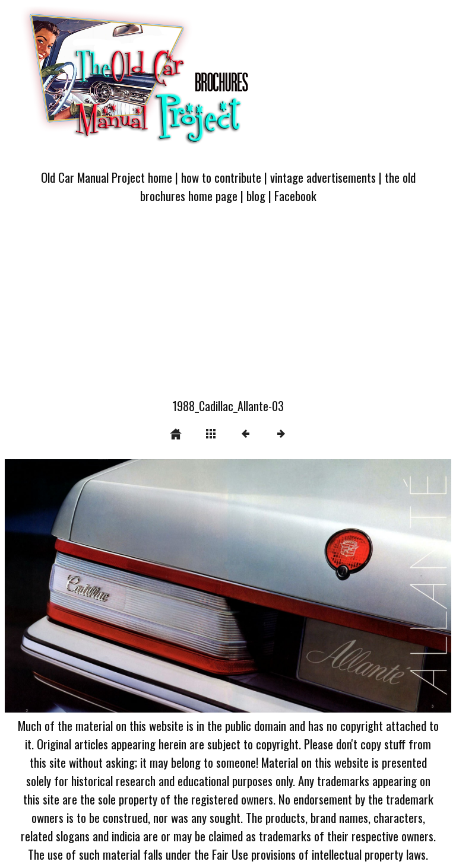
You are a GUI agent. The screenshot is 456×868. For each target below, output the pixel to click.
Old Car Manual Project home (107, 177)
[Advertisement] (228, 308)
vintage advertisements (323, 177)
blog (256, 195)
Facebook (295, 195)
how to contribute (221, 177)
